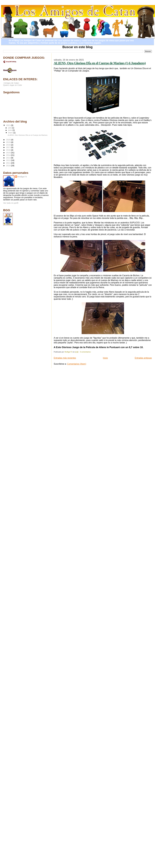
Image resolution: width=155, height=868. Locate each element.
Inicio (105, 358)
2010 (8, 166)
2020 (8, 140)
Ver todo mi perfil (11, 203)
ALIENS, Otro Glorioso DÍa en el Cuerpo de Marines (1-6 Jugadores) (100, 63)
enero (11, 133)
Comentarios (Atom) (77, 364)
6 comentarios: (86, 352)
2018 (8, 145)
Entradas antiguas (143, 358)
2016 (8, 150)
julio (10, 128)
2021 (8, 125)
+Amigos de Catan (11, 83)
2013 (8, 158)
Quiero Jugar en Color (13, 85)
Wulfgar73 (22, 177)
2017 (8, 147)
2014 (8, 155)
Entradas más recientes (65, 358)
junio (10, 130)
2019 (8, 142)
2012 (8, 160)
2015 (8, 153)
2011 (8, 163)
